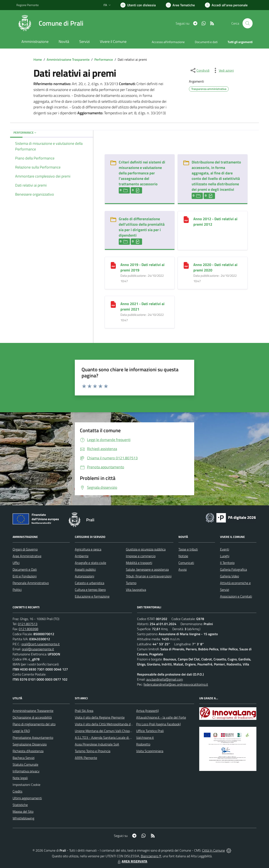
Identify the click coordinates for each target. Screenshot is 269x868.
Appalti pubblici (85, 569)
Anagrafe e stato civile (90, 563)
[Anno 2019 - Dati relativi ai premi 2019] (113, 265)
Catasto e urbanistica (90, 583)
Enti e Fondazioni (25, 576)
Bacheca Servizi (24, 758)
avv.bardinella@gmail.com (165, 679)
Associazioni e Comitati (236, 596)
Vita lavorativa (136, 590)
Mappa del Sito (23, 811)
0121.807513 (28, 624)
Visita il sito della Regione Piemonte (100, 717)
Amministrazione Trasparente (68, 59)
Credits (17, 791)
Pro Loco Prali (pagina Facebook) (158, 724)
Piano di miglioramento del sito (34, 724)
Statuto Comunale (25, 764)
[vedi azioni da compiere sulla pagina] (223, 70)
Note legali (20, 778)
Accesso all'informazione (168, 42)
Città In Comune (214, 850)
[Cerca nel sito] (248, 23)
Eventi (225, 549)
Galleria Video (229, 576)
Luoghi (225, 556)
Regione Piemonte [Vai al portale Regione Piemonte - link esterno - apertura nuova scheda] (28, 5)
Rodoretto (143, 744)
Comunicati (186, 563)
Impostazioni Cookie (26, 785)
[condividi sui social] (200, 70)
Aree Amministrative (27, 556)
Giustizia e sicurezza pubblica (146, 549)
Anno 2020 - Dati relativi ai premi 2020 (215, 267)
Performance (104, 59)
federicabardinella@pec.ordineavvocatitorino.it (176, 684)
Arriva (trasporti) (147, 711)
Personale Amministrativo (31, 583)
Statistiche (20, 805)
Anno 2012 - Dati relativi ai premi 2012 (215, 222)
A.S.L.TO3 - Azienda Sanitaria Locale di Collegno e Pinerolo (116, 738)
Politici (17, 590)
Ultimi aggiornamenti (27, 798)
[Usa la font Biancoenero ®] (138, 5)
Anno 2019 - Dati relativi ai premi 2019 (142, 267)
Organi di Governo (25, 549)
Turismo (131, 583)
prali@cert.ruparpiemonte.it (41, 644)
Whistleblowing (23, 818)
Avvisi (183, 569)
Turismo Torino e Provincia (93, 751)
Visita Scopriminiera (150, 751)
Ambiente (82, 556)
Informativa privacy (26, 771)
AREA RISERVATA (132, 861)
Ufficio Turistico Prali (150, 731)
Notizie (183, 556)
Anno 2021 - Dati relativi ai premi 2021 (142, 306)
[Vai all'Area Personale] (226, 5)
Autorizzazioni (84, 576)
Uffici (16, 563)
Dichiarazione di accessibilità (32, 717)
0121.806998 (28, 629)
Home (38, 59)
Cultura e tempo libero (90, 590)
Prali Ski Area (84, 711)
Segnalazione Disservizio (30, 744)
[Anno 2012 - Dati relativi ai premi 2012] (186, 219)
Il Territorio (227, 563)
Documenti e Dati (25, 569)
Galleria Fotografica (233, 569)
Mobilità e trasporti (139, 563)
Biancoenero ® (151, 856)
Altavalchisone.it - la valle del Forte (161, 717)
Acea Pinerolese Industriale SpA (97, 744)
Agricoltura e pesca (88, 549)
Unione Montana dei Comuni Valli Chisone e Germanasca (114, 731)
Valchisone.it (145, 738)
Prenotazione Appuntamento (33, 738)
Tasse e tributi (188, 549)
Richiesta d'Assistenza (28, 751)
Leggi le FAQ (21, 731)
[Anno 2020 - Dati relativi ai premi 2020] (186, 265)
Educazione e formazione (92, 596)
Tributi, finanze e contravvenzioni (149, 576)
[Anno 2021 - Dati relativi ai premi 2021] (113, 304)
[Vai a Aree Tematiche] (180, 5)
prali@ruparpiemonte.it (38, 649)
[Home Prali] (50, 23)
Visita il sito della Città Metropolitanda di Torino (107, 724)
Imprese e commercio (141, 556)
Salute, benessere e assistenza (147, 569)
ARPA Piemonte (86, 758)
